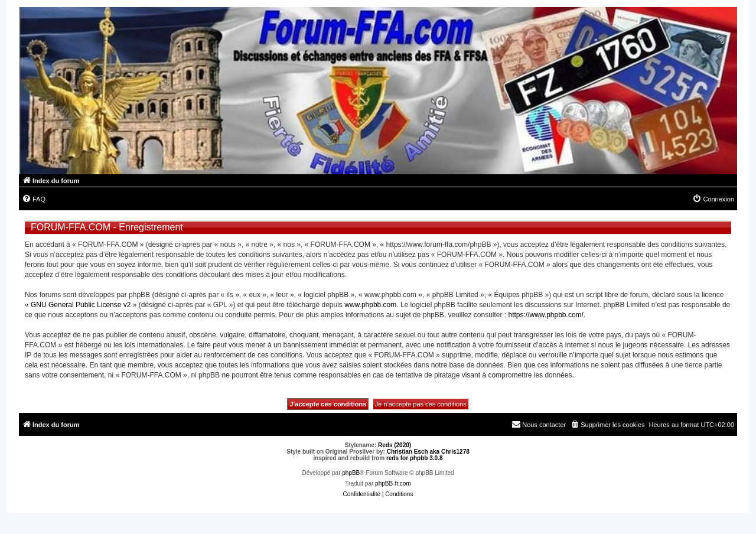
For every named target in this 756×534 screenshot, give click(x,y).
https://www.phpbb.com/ (545, 315)
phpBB (351, 473)
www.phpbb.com (370, 305)
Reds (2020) (395, 445)
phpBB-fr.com (393, 483)
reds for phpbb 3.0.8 (415, 458)
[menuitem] (34, 199)
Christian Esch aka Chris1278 (428, 452)
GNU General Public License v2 (81, 305)
